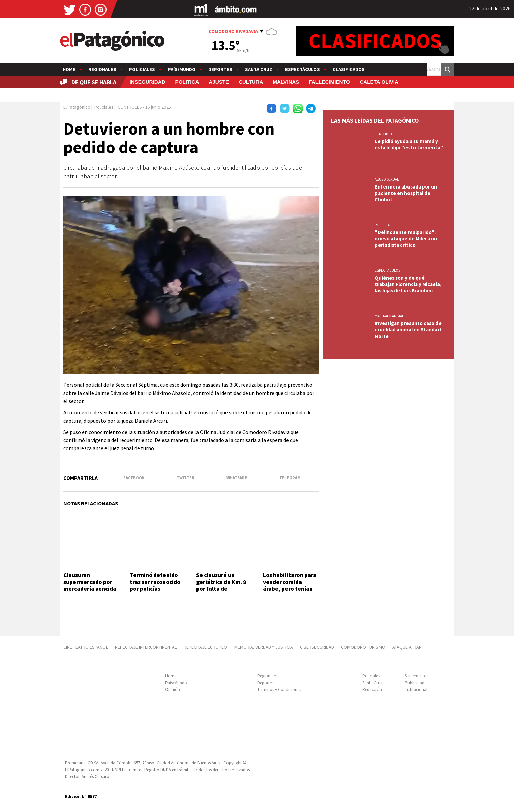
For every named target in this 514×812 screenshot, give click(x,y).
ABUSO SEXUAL (387, 179)
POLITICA (187, 82)
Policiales (142, 69)
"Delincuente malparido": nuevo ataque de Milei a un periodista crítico (406, 239)
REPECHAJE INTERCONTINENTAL (146, 647)
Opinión (173, 689)
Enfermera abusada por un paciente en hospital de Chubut (406, 193)
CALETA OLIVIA (379, 82)
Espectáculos (303, 69)
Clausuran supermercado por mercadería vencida (90, 582)
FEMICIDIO (383, 134)
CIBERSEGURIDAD (317, 647)
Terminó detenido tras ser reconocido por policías (155, 582)
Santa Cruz (259, 69)
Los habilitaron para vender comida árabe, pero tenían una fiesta (290, 585)
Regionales (102, 69)
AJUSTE (219, 82)
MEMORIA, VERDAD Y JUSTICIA (264, 647)
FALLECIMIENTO (329, 82)
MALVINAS (286, 82)
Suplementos (417, 676)
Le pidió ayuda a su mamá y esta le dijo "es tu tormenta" (409, 144)
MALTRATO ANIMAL (389, 316)
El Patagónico (77, 107)
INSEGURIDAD (147, 82)
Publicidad (415, 683)
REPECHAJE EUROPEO (205, 647)
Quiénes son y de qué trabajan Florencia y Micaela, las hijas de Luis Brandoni (408, 284)
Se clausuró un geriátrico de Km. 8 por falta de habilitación (221, 585)
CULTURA (251, 82)
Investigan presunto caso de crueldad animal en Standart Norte (408, 330)
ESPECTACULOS (388, 270)
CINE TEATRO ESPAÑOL (86, 647)
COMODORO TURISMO (363, 647)
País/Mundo (182, 69)
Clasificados (349, 69)
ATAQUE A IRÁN (407, 647)
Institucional (416, 689)
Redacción (372, 689)
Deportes (220, 69)
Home (69, 69)
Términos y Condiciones (279, 689)
